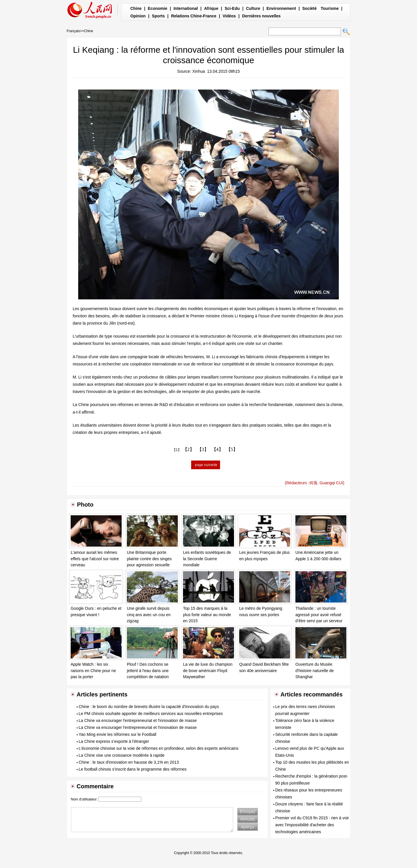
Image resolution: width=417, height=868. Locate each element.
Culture (253, 8)
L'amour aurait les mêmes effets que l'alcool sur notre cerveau (95, 559)
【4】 (217, 449)
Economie (158, 8)
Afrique (211, 8)
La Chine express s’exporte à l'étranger (114, 741)
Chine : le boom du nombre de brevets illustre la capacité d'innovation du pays (149, 707)
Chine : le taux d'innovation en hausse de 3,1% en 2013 (129, 762)
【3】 (203, 449)
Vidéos (229, 16)
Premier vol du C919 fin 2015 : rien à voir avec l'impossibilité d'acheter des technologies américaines (312, 825)
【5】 (232, 449)
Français (73, 31)
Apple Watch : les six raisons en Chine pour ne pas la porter (93, 670)
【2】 (189, 449)
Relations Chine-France (194, 16)
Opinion (138, 16)
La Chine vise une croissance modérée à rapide (122, 755)
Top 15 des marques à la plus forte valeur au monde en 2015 (207, 615)
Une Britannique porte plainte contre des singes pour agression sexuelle (149, 559)
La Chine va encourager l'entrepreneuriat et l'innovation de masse (138, 720)
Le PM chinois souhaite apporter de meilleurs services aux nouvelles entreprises (151, 714)
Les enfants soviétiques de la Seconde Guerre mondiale (207, 559)
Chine (136, 8)
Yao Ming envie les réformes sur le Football (118, 734)
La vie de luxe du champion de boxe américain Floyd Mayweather (208, 670)
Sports (158, 16)
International (186, 8)
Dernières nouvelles (261, 16)
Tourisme (330, 8)
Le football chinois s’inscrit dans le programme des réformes (133, 769)
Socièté (310, 8)
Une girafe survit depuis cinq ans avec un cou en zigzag (149, 615)
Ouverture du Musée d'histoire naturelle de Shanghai (315, 670)
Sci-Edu (232, 8)
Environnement (281, 8)
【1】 (177, 450)
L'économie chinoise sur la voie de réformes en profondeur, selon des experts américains (159, 748)
